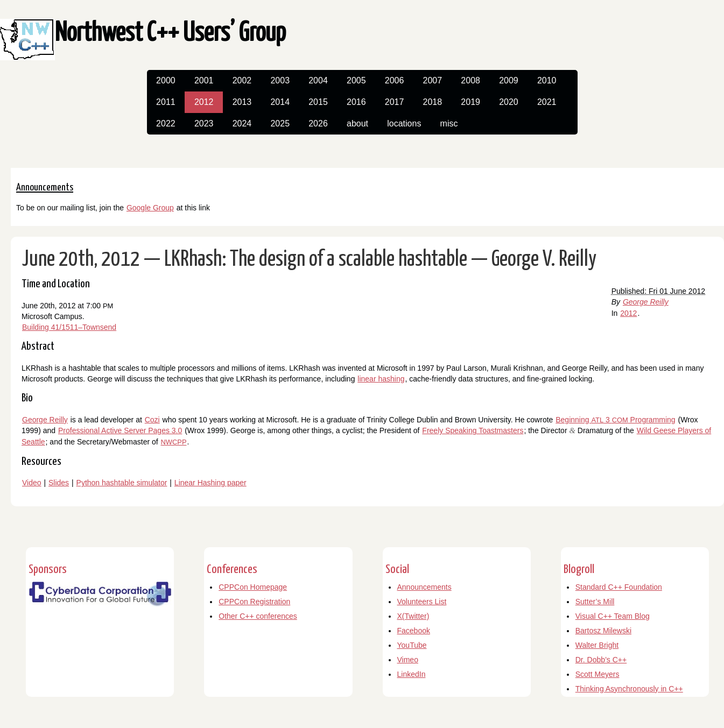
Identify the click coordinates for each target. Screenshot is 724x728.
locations (404, 123)
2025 (280, 123)
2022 (166, 123)
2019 (470, 102)
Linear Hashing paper (210, 483)
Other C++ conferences (258, 616)
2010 (547, 80)
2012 (204, 102)
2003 (280, 80)
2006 (395, 80)
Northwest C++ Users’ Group (170, 34)
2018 (433, 102)
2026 (318, 123)
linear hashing (381, 379)
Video (32, 483)
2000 (166, 80)
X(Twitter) (413, 616)
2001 (204, 80)
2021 (547, 102)
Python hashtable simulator (122, 483)
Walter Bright (597, 645)
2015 (318, 102)
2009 (509, 80)
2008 (470, 80)
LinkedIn (412, 674)
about (357, 123)
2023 (204, 123)
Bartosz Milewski (603, 631)
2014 (280, 102)
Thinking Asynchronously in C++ (629, 689)
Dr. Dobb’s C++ (601, 660)
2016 (356, 102)
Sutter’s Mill (595, 602)
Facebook (414, 631)
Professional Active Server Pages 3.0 (120, 430)
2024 (242, 123)
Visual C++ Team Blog (613, 616)
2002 (242, 80)
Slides (59, 483)
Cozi (152, 420)
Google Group (150, 208)
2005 (356, 80)
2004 (318, 80)
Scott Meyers (598, 674)
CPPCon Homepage (253, 587)
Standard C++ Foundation (619, 587)
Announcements (424, 587)
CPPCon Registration (254, 602)
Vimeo (408, 660)
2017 (395, 102)
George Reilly (646, 302)
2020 (509, 102)
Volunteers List (422, 602)
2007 (433, 80)
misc (449, 123)
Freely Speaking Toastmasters (473, 430)
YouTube (412, 645)
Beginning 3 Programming (615, 420)
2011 (166, 102)
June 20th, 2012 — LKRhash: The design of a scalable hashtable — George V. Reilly (309, 260)
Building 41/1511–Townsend (69, 327)
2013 (242, 102)
